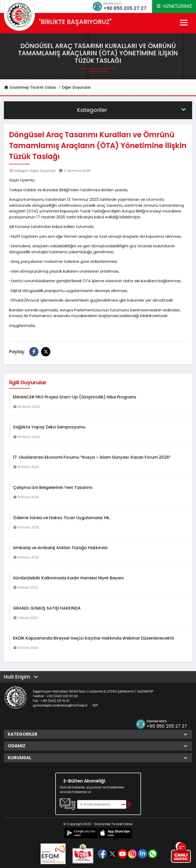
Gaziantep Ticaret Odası (30, 87)
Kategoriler (132, 110)
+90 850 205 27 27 (125, 8)
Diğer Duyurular (76, 87)
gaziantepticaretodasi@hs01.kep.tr (60, 705)
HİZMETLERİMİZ (174, 6)
